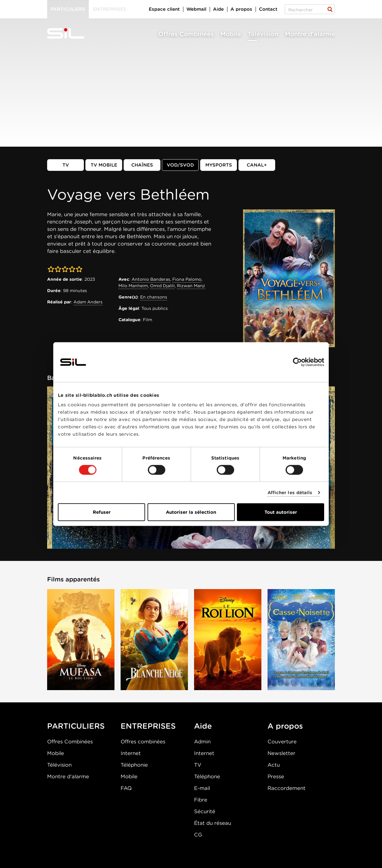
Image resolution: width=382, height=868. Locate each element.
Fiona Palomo (187, 279)
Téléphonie (134, 765)
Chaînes (142, 165)
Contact (268, 9)
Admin (202, 742)
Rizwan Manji (191, 286)
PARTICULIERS (76, 726)
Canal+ (257, 165)
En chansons (154, 297)
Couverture (282, 742)
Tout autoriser (281, 512)
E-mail (202, 788)
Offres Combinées (186, 34)
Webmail (196, 9)
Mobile (231, 34)
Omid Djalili (162, 286)
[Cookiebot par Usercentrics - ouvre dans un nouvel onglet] (297, 362)
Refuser (102, 512)
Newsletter (281, 753)
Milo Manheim (133, 286)
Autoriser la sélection (191, 512)
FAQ (126, 788)
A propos (241, 9)
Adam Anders (88, 302)
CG (198, 835)
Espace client (164, 9)
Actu (274, 765)
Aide (218, 9)
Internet (131, 753)
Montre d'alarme (310, 34)
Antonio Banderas (151, 279)
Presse (276, 776)
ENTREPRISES (148, 726)
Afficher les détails (290, 492)
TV (66, 165)
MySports (219, 165)
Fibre (201, 800)
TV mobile (104, 165)
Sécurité (205, 811)
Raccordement (286, 788)
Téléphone (207, 776)
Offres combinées (143, 742)
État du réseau (213, 823)
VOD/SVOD (180, 165)
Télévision (263, 34)
